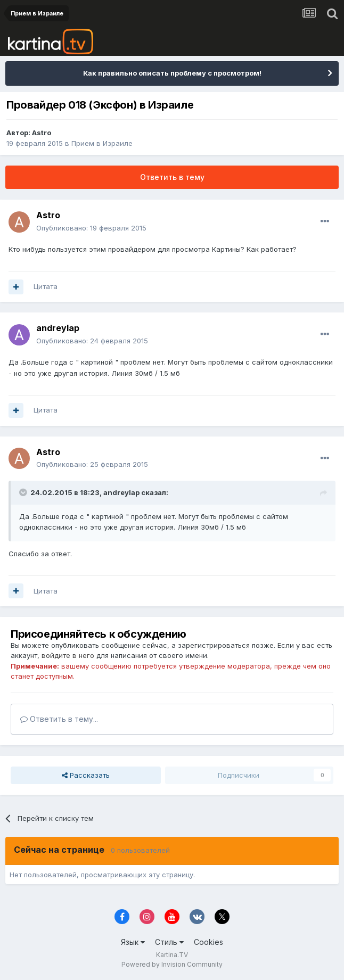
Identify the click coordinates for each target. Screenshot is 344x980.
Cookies (208, 942)
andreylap (58, 328)
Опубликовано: (91, 228)
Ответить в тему (172, 177)
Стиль (169, 942)
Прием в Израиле (102, 143)
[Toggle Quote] (24, 492)
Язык (133, 942)
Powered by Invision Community (172, 964)
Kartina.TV (172, 955)
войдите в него (68, 655)
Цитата (46, 286)
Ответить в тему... (59, 719)
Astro (42, 133)
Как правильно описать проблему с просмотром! (172, 73)
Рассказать (86, 775)
